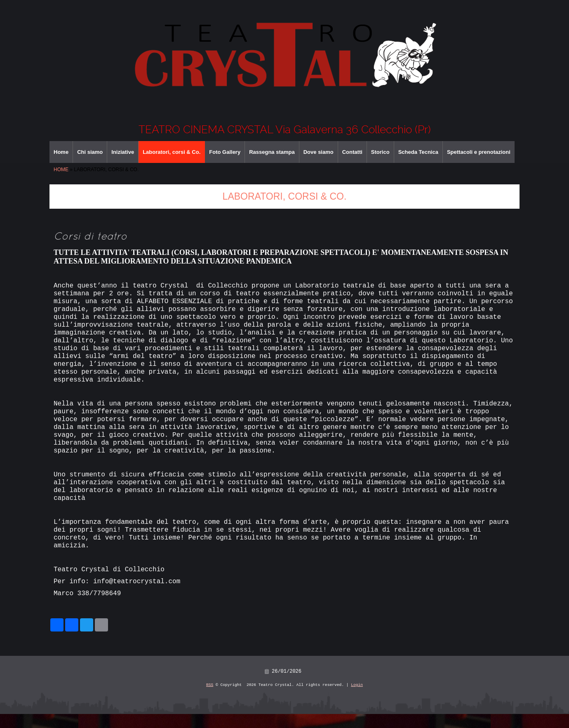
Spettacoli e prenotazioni (479, 152)
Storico (380, 152)
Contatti (352, 152)
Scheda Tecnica (418, 152)
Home (61, 152)
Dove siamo (319, 152)
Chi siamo (90, 152)
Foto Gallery (225, 152)
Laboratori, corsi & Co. (172, 152)
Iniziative (123, 152)
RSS (210, 699)
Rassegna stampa (272, 152)
